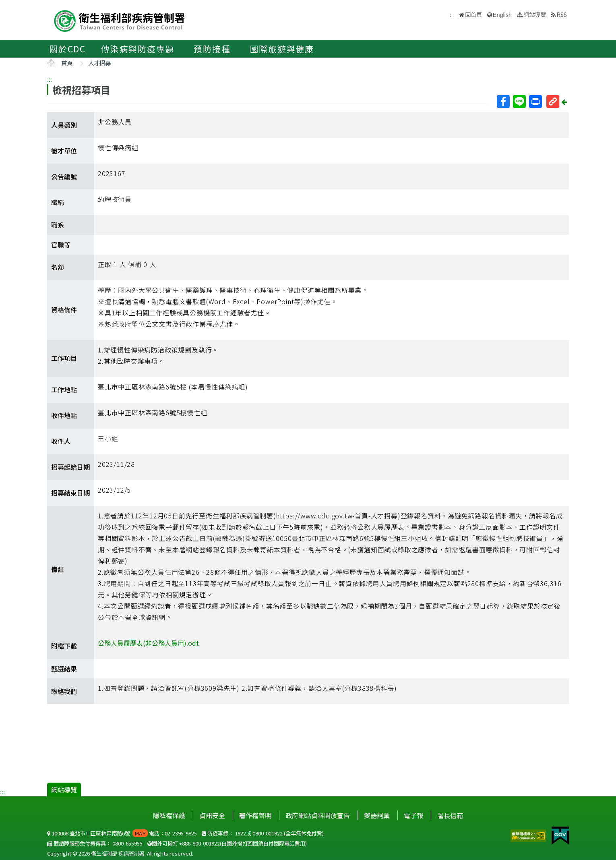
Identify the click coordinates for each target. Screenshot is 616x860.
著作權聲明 (255, 815)
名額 (58, 267)
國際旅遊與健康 (282, 49)
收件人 (61, 441)
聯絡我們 (64, 691)
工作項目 (64, 358)
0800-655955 (127, 843)
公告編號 (64, 176)
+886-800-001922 (199, 843)
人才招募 (99, 63)
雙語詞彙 (377, 815)
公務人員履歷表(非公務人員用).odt (148, 643)
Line (519, 102)
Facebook (503, 102)
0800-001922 (268, 833)
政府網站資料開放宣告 (318, 815)
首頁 (67, 63)
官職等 (61, 245)
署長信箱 (450, 815)
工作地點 (64, 390)
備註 (58, 569)
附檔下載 (64, 646)
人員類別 (64, 125)
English (502, 15)
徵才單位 (64, 151)
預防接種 (212, 49)
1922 (240, 833)
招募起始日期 (70, 467)
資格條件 (64, 310)
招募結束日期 (70, 493)
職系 (58, 225)
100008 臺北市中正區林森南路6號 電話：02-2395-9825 (122, 833)
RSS (562, 14)
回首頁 (473, 14)
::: (50, 79)
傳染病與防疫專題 (138, 49)
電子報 (413, 815)
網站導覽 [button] (535, 14)
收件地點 (64, 415)
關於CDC (67, 49)
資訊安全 (212, 815)
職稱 (58, 202)
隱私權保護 (169, 815)
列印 (535, 102)
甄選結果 (64, 669)
